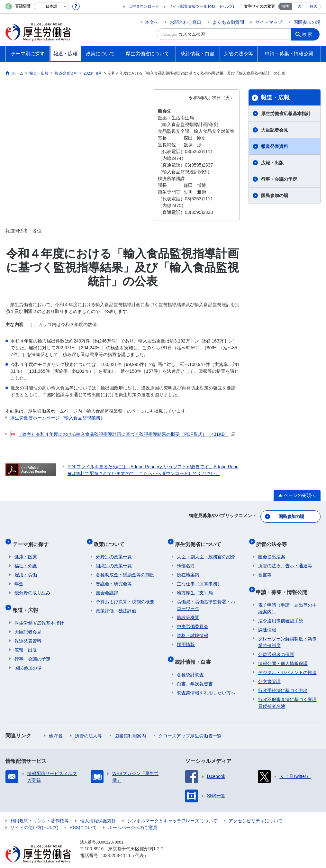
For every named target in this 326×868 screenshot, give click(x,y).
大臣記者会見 (275, 130)
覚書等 (265, 569)
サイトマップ (269, 22)
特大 (313, 6)
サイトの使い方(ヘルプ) (34, 818)
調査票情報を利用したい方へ (206, 683)
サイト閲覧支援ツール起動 (192, 6)
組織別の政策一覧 (114, 560)
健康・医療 (26, 551)
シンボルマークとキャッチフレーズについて (172, 811)
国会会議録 (107, 587)
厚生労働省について (200, 540)
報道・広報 (275, 97)
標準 (285, 6)
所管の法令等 (274, 540)
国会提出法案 (272, 551)
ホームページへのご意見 (133, 818)
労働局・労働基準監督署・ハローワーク (206, 600)
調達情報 (267, 620)
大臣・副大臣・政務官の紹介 (206, 551)
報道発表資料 (275, 146)
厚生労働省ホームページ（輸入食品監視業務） (58, 418)
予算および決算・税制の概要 (125, 596)
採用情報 (186, 639)
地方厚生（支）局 (195, 587)
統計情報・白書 (195, 654)
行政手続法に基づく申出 (283, 681)
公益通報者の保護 (276, 644)
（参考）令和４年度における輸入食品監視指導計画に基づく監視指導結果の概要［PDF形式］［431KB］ (123, 434)
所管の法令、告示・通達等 (285, 560)
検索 (309, 34)
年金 (19, 578)
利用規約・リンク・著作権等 (40, 811)
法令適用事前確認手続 (281, 611)
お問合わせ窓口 (186, 22)
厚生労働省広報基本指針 (286, 114)
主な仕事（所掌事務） (199, 578)
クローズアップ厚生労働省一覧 (190, 726)
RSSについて (83, 818)
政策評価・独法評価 (116, 605)
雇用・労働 (26, 569)
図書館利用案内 (130, 726)
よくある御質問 (228, 22)
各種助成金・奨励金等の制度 (125, 569)
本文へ (152, 22)
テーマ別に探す (32, 540)
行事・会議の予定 (279, 179)
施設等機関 (188, 612)
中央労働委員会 (193, 621)
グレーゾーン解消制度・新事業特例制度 (287, 632)
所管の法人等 (88, 726)
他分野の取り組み (32, 587)
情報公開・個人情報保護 (283, 653)
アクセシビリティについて (256, 811)
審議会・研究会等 (114, 578)
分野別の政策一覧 (114, 551)
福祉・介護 (26, 560)
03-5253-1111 (117, 845)
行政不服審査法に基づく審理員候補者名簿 (287, 693)
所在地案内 (188, 569)
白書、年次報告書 (195, 674)
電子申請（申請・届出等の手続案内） (287, 598)
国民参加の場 (307, 22)
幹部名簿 (186, 560)
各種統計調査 (190, 665)
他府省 (56, 726)
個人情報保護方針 (98, 811)
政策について (111, 540)
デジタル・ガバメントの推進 (287, 662)
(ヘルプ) (227, 6)
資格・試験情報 (193, 630)
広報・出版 (272, 163)
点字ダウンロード (144, 6)
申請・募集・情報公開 (284, 584)
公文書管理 (269, 672)
